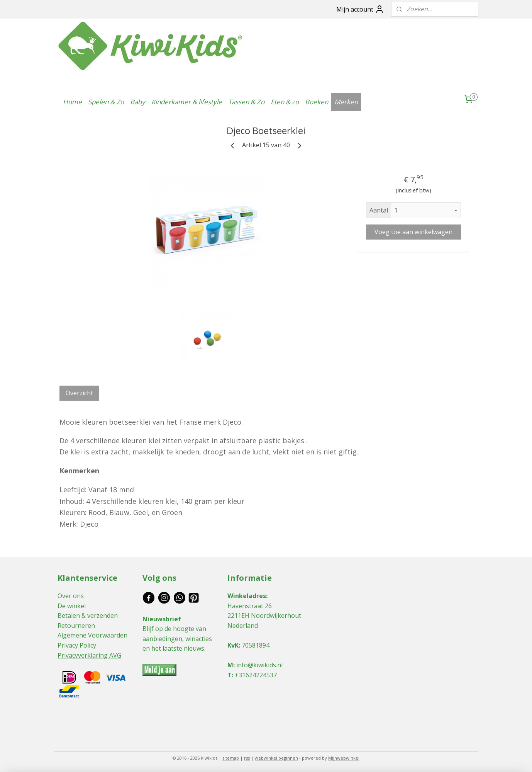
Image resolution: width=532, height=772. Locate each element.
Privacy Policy (77, 645)
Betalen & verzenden (88, 616)
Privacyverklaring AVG (89, 655)
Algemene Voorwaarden (92, 635)
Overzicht (79, 393)
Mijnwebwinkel (344, 758)
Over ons (71, 596)
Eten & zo (285, 102)
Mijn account (360, 9)
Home (72, 102)
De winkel (72, 606)
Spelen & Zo (106, 102)
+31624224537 (256, 675)
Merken (346, 102)
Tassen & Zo (246, 102)
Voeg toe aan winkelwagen (413, 232)
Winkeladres (247, 596)
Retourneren (76, 626)
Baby (138, 102)
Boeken (317, 102)
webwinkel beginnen (276, 758)
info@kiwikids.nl (259, 665)
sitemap (231, 758)
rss (247, 758)
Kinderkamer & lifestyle (187, 102)
